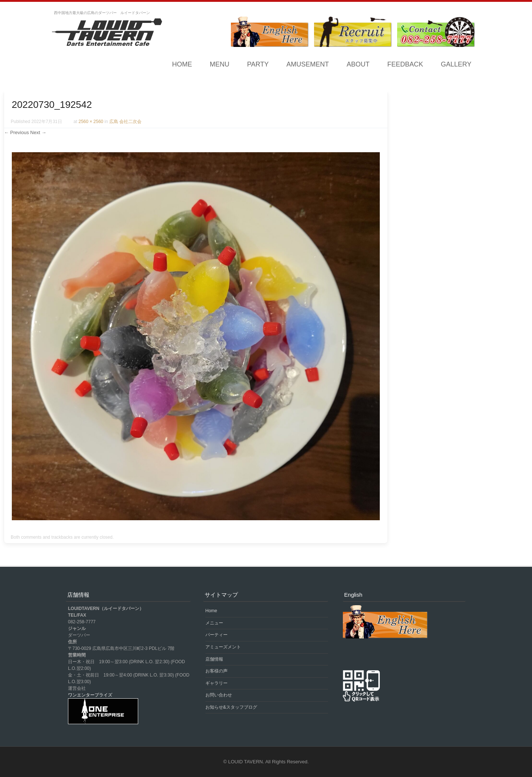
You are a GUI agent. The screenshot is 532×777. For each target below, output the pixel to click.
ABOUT (358, 64)
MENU (220, 64)
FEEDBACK (405, 64)
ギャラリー (216, 683)
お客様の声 (216, 671)
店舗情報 (214, 659)
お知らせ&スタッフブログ (231, 707)
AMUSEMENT (308, 64)
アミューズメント (223, 647)
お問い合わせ (219, 695)
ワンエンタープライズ (90, 695)
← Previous (16, 132)
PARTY (258, 64)
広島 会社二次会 (125, 122)
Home (182, 64)
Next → (38, 132)
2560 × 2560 (91, 122)
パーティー (216, 635)
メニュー (214, 623)
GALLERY (456, 64)
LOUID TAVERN (246, 762)
